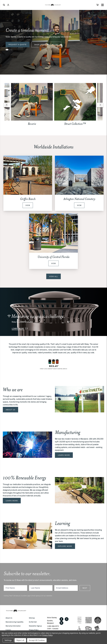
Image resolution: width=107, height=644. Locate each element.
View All (53, 276)
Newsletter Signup (35, 626)
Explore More (65, 546)
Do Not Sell (33, 622)
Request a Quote (18, 44)
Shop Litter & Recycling (46, 44)
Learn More (64, 455)
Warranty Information (13, 626)
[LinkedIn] (61, 623)
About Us (10, 410)
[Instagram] (67, 619)
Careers (8, 630)
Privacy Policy (34, 630)
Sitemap (32, 618)
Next (85, 588)
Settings (8, 640)
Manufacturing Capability (14, 622)
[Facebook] (61, 619)
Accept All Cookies (37, 640)
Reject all (20, 640)
